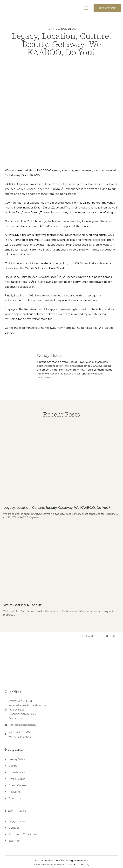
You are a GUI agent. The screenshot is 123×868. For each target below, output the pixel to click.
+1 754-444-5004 (22, 732)
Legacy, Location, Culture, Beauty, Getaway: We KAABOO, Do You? (57, 508)
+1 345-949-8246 (22, 737)
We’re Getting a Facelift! (23, 605)
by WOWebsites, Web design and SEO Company (62, 865)
